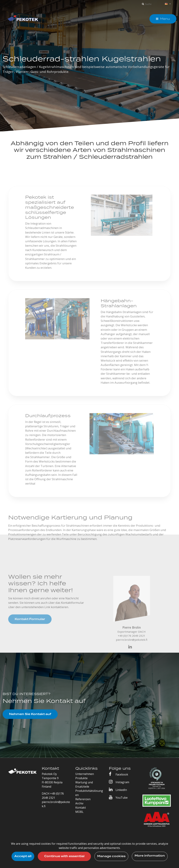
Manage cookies (111, 856)
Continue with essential (64, 856)
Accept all (23, 856)
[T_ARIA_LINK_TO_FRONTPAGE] (23, 19)
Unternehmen (85, 774)
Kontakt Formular (30, 623)
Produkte (81, 778)
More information (150, 856)
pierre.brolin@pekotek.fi (132, 643)
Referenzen (83, 799)
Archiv (79, 803)
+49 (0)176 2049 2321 (132, 639)
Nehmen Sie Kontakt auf (30, 714)
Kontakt (81, 808)
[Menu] (163, 19)
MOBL (79, 812)
